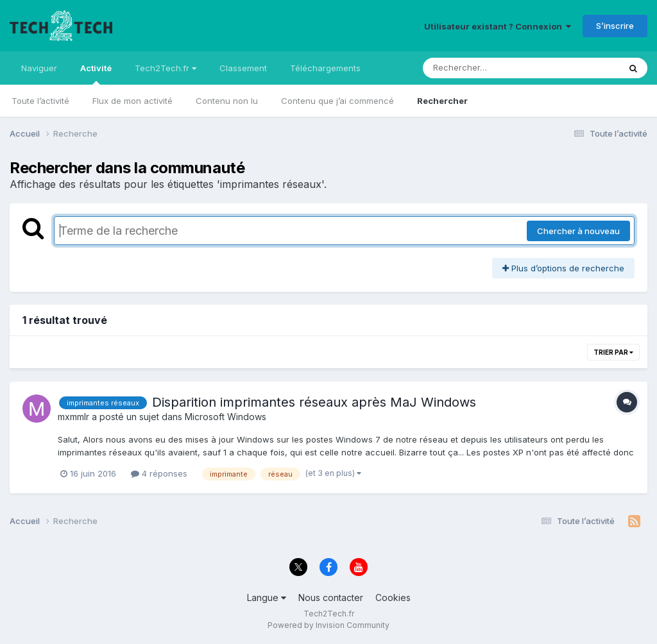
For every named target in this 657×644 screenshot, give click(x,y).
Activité (96, 74)
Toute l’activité (40, 101)
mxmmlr (73, 417)
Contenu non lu (227, 101)
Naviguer (39, 68)
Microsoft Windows (226, 417)
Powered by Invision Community (328, 625)
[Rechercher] (484, 68)
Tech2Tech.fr (166, 68)
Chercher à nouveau (578, 231)
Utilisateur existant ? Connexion (498, 26)
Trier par (613, 352)
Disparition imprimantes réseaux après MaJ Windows (314, 402)
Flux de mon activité (132, 101)
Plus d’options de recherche (563, 268)
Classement (243, 68)
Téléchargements (325, 68)
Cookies (393, 597)
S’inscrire (615, 26)
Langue (267, 597)
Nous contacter (331, 597)
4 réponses (159, 473)
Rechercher (442, 101)
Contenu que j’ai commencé (337, 101)
